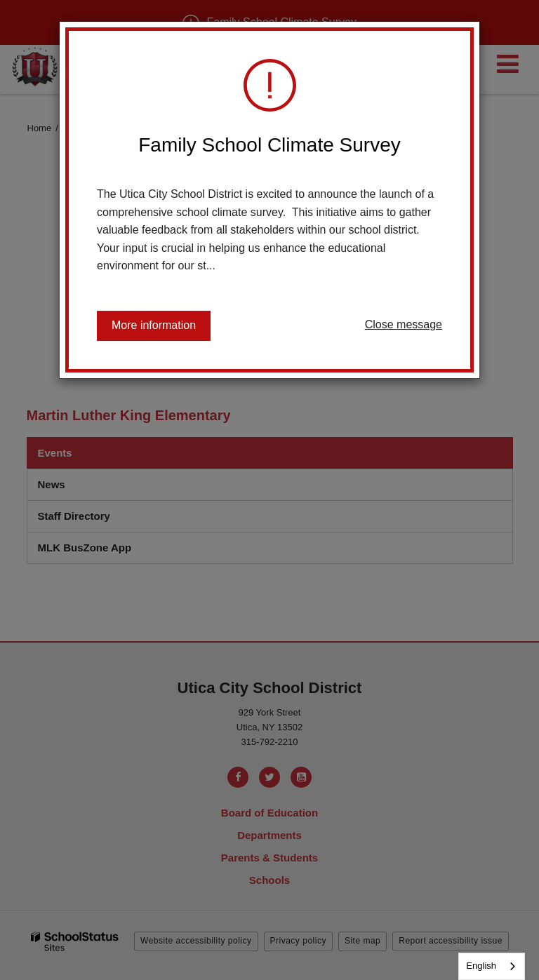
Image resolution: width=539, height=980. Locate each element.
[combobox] (492, 966)
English (481, 966)
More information (154, 325)
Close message (404, 324)
